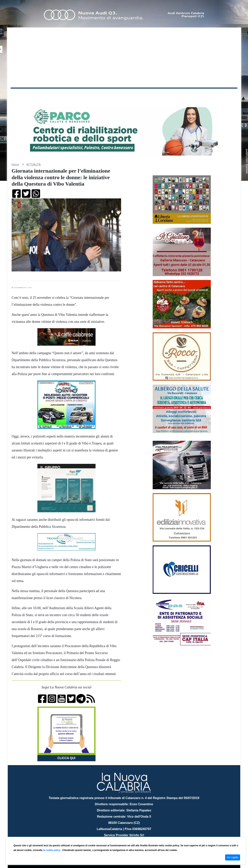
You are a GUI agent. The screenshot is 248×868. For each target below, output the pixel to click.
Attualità (93, 95)
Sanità (79, 95)
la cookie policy (52, 850)
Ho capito (233, 857)
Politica (66, 95)
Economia (110, 95)
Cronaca (51, 95)
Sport (125, 95)
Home (20, 94)
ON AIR (222, 95)
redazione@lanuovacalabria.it (132, 835)
